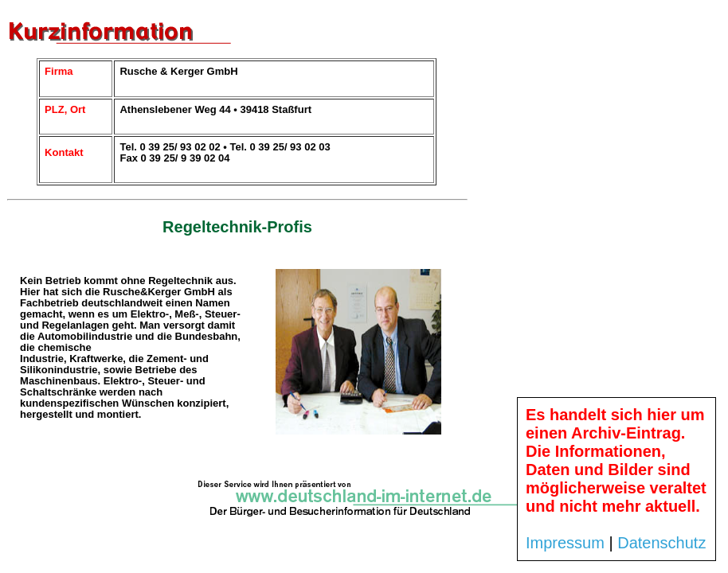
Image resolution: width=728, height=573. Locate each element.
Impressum (565, 543)
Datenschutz (661, 543)
